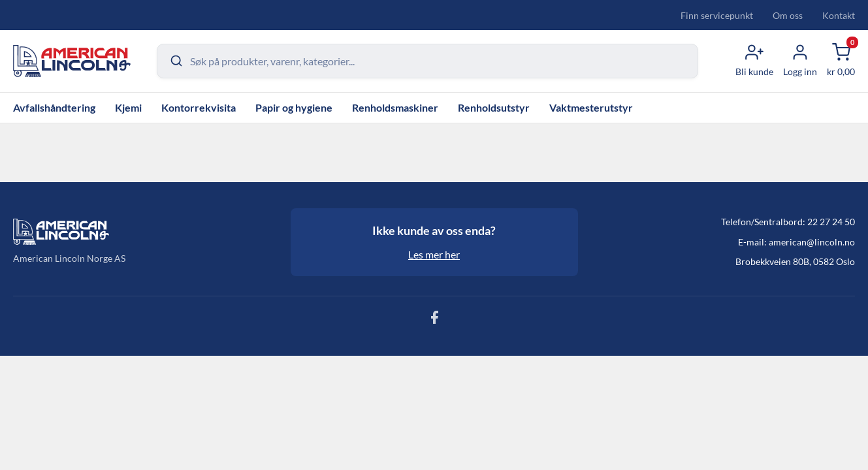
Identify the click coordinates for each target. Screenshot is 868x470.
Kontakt (839, 15)
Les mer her (434, 254)
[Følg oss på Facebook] (434, 321)
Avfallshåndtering (54, 107)
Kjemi (128, 107)
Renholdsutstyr (494, 107)
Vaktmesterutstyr (591, 107)
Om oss (788, 15)
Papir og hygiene (294, 107)
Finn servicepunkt (717, 15)
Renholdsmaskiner (395, 107)
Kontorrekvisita (199, 107)
